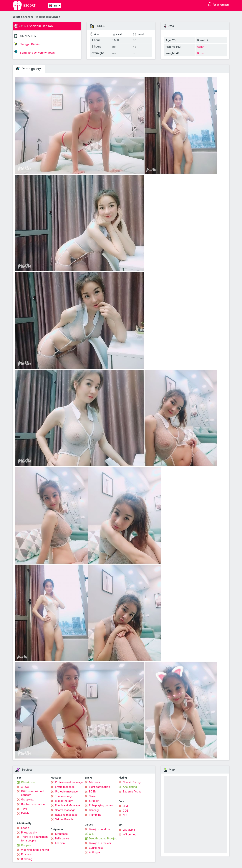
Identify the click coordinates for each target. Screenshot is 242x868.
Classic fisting (132, 782)
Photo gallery (29, 69)
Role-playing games (101, 805)
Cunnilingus (96, 848)
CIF (125, 815)
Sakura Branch (64, 819)
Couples (26, 845)
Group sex (27, 800)
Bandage (94, 810)
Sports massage (65, 810)
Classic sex (28, 782)
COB (126, 811)
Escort (25, 828)
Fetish (25, 813)
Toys (24, 809)
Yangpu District (27, 44)
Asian (201, 47)
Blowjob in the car (100, 843)
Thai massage (64, 796)
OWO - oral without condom (33, 793)
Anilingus (95, 852)
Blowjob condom (99, 829)
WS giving (129, 830)
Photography (29, 833)
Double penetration (33, 804)
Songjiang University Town (35, 52)
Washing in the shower (35, 850)
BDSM (93, 792)
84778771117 (28, 36)
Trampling (95, 815)
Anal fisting (130, 787)
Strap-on (94, 801)
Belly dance (62, 838)
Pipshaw (26, 854)
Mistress (94, 782)
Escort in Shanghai (23, 17)
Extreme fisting (132, 792)
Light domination (99, 787)
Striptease (61, 834)
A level (25, 787)
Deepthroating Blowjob (103, 838)
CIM (125, 806)
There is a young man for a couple (34, 839)
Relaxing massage (66, 815)
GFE (91, 834)
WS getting (130, 834)
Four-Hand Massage (67, 805)
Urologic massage (66, 792)
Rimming (27, 859)
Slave (92, 796)
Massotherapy (64, 801)
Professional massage (69, 782)
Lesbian (60, 843)
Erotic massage (65, 787)
